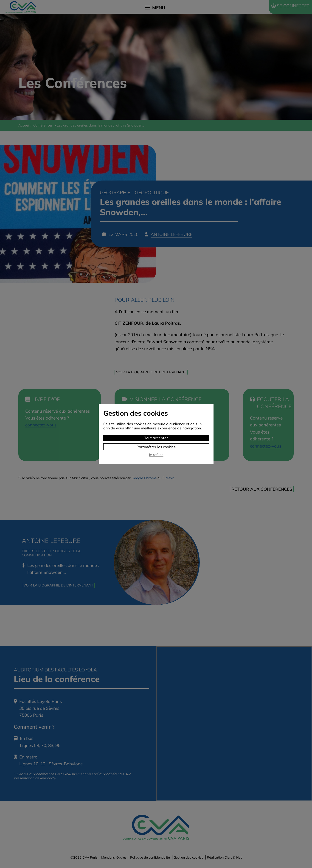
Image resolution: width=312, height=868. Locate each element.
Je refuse (156, 455)
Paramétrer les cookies (156, 447)
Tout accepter (156, 438)
